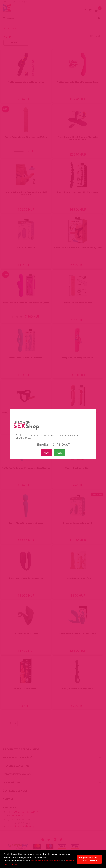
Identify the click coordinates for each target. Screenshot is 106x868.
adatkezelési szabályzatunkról (46, 861)
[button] (19, 864)
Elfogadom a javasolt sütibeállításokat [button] (89, 859)
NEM (46, 453)
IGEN (59, 453)
